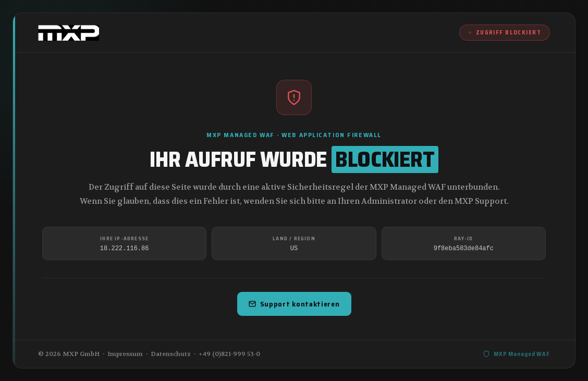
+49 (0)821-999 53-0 (229, 354)
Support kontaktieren (294, 304)
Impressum (125, 354)
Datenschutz (171, 354)
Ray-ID (463, 238)
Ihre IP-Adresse (124, 238)
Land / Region (294, 238)
